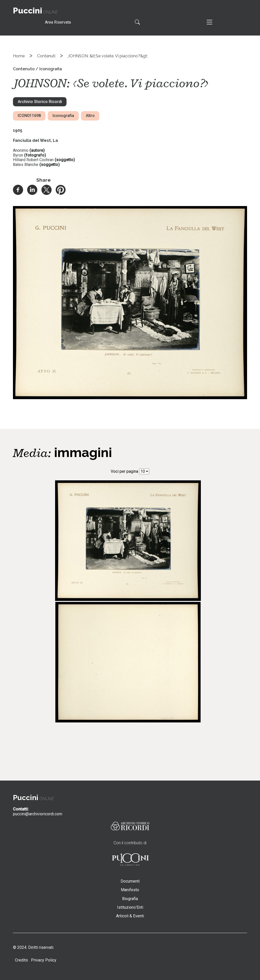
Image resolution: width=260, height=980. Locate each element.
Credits (21, 960)
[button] (130, 398)
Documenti (130, 881)
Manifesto (130, 890)
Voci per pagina (124, 471)
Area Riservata (58, 22)
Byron (18, 155)
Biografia (130, 899)
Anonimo (21, 150)
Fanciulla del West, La (35, 140)
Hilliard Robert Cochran (33, 160)
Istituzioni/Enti (130, 907)
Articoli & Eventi (130, 916)
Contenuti (46, 56)
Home (19, 56)
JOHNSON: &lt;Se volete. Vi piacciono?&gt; (108, 56)
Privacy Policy (44, 960)
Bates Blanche (26, 165)
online (35, 12)
